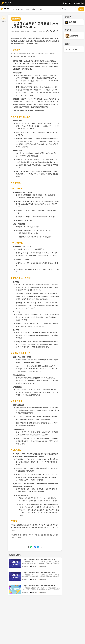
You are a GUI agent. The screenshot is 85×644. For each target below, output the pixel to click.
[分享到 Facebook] (51, 31)
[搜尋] (62, 9)
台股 (8, 9)
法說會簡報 (50, 535)
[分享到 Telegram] (54, 31)
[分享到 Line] (47, 31)
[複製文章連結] (44, 31)
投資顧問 (24, 9)
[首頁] (6, 3)
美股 (12, 9)
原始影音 (42, 535)
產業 (3, 9)
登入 (81, 9)
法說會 (18, 9)
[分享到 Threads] (57, 31)
